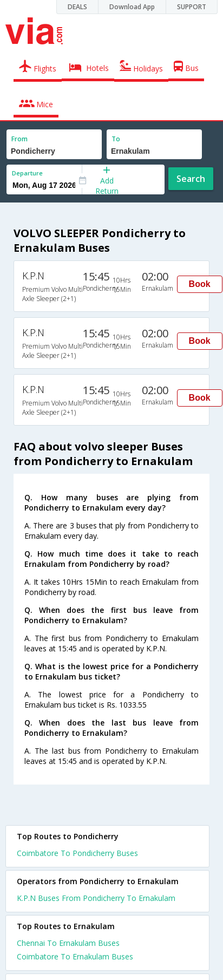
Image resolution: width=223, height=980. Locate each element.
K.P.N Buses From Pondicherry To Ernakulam (96, 898)
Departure (27, 173)
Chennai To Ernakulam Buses (68, 943)
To (116, 139)
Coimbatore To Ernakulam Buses (75, 956)
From (19, 139)
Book (200, 284)
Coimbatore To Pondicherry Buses (77, 853)
